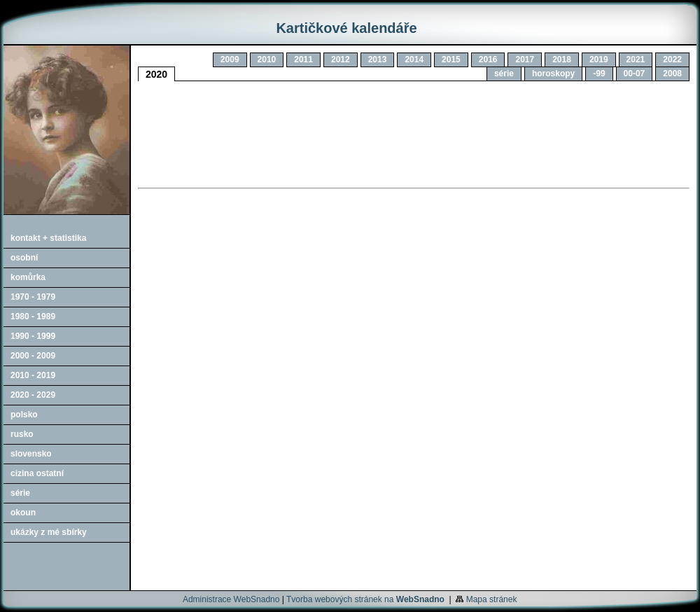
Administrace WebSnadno (231, 599)
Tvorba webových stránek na (365, 599)
